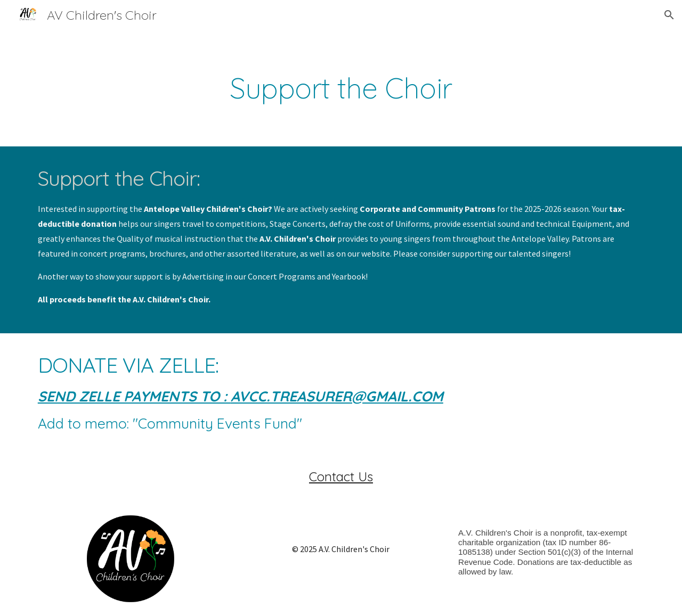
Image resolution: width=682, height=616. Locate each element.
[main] (341, 88)
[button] (669, 15)
